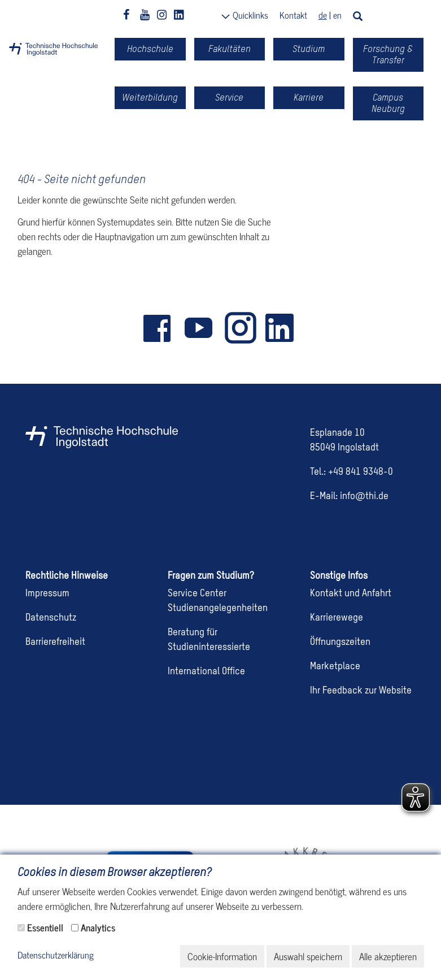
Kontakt (293, 15)
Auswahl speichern (308, 956)
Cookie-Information (222, 956)
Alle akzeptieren (388, 956)
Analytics (98, 927)
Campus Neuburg (388, 103)
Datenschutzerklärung (56, 955)
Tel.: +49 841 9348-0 (352, 472)
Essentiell (45, 927)
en (337, 15)
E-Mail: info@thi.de (349, 496)
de (323, 15)
